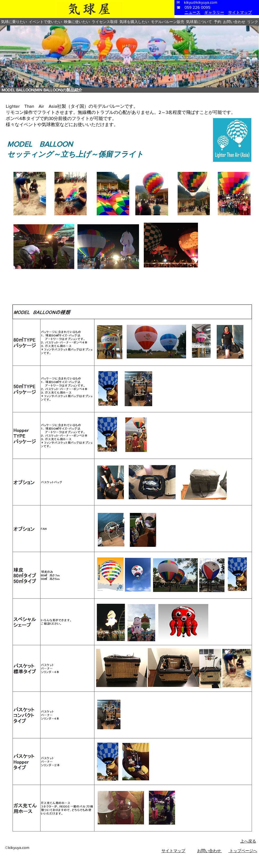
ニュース (192, 12)
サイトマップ (240, 12)
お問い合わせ (210, 851)
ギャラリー (214, 12)
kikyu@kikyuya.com (201, 2)
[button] (14, 22)
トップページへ (243, 851)
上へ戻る (248, 841)
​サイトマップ (173, 851)
